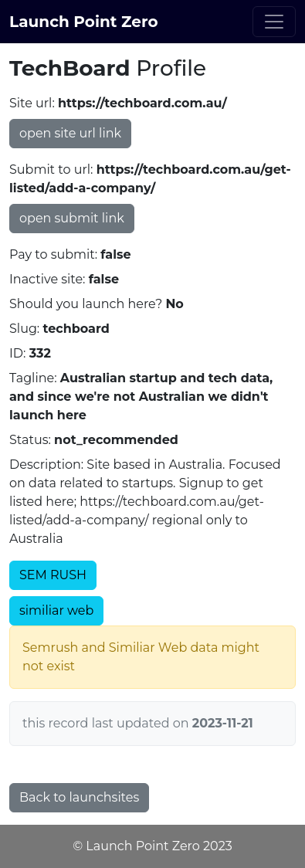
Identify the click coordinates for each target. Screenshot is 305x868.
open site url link (70, 133)
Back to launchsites (79, 797)
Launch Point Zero (84, 22)
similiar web (56, 610)
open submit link (72, 218)
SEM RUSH (53, 575)
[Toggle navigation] (274, 22)
